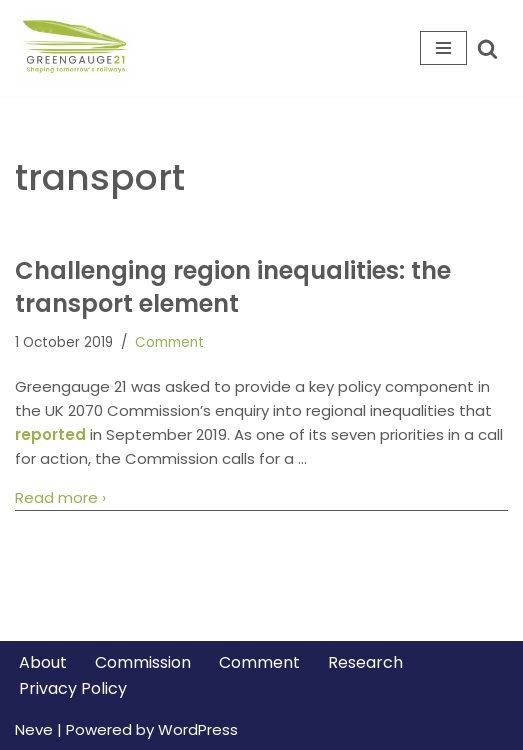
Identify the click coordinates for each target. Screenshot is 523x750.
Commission (143, 662)
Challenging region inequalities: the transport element (233, 287)
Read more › (60, 498)
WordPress (198, 729)
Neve (34, 729)
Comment (169, 342)
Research (365, 662)
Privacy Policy (73, 688)
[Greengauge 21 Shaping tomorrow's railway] (80, 48)
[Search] (487, 48)
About (43, 662)
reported (50, 434)
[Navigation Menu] (443, 48)
